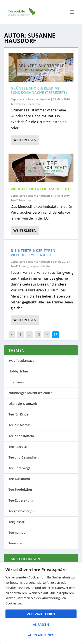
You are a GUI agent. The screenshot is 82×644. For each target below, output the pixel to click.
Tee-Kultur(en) (19, 266)
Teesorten (33, 104)
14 (47, 335)
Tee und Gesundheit (24, 457)
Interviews (16, 382)
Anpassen (41, 624)
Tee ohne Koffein (21, 436)
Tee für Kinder (19, 414)
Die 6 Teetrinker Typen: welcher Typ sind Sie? (34, 253)
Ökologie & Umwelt (23, 404)
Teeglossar (17, 522)
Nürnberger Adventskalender (30, 393)
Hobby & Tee (18, 371)
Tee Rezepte (18, 104)
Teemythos (17, 532)
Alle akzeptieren (41, 614)
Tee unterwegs (19, 468)
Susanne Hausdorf (39, 99)
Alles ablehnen (41, 635)
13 (38, 335)
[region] (41, 603)
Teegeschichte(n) (40, 266)
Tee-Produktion (20, 489)
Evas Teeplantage (21, 361)
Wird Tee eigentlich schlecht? (41, 189)
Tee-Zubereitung (21, 200)
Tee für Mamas (20, 425)
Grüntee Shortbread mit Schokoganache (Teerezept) (39, 91)
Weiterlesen (25, 140)
